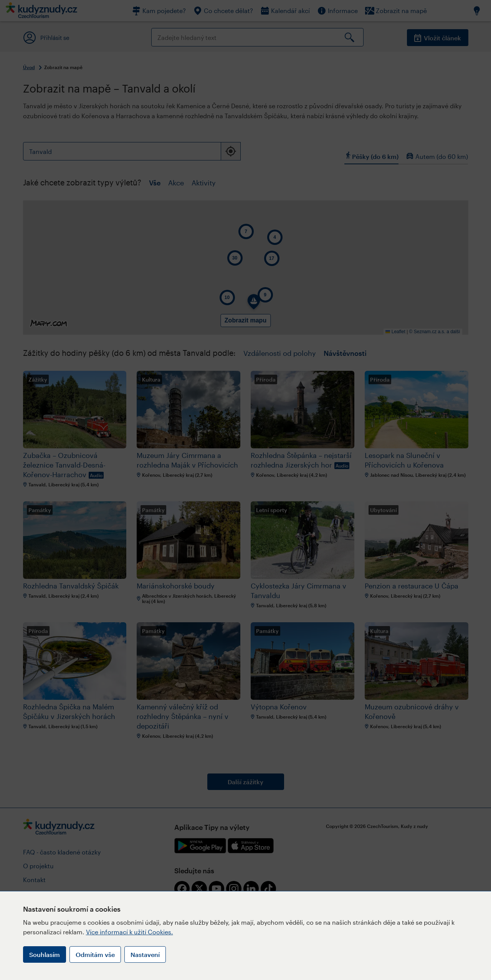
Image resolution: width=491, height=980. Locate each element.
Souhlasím (45, 954)
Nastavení (145, 954)
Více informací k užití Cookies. (130, 932)
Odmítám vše (95, 954)
